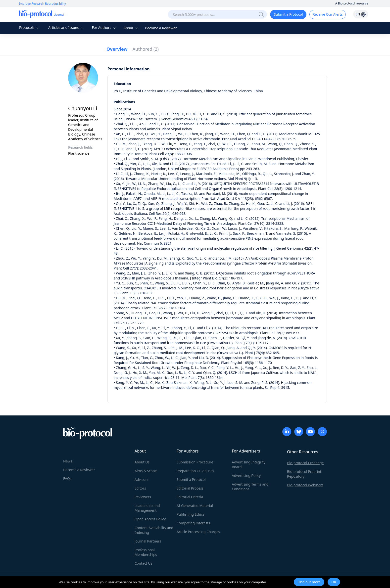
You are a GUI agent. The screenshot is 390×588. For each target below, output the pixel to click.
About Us (142, 462)
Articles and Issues (66, 27)
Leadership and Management (147, 508)
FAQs (67, 478)
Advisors (142, 479)
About (131, 28)
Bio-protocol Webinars (305, 485)
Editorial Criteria (190, 497)
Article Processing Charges (198, 532)
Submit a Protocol (288, 14)
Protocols (30, 27)
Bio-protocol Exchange (305, 463)
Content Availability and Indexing (154, 530)
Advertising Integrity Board (249, 464)
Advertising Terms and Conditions (250, 487)
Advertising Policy (246, 475)
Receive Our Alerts (328, 14)
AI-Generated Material (195, 506)
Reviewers (143, 497)
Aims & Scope (146, 471)
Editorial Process (190, 488)
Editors (140, 488)
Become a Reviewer (161, 28)
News (68, 461)
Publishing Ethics (190, 514)
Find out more (309, 582)
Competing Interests (193, 523)
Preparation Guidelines (195, 471)
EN (361, 14)
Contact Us (143, 563)
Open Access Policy (150, 519)
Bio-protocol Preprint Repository (304, 474)
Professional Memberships (146, 552)
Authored (146, 49)
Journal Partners (148, 541)
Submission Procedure (195, 462)
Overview (117, 49)
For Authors (104, 27)
